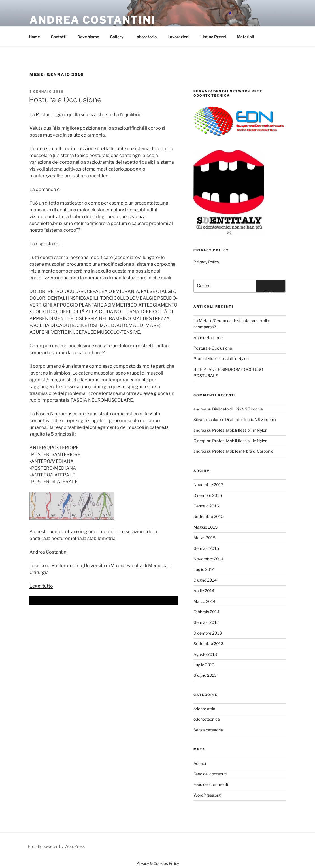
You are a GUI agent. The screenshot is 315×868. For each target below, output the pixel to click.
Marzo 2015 (205, 538)
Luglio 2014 (204, 569)
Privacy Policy (206, 262)
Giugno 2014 (205, 580)
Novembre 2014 (208, 559)
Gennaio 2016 (206, 506)
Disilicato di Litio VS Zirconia (238, 409)
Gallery (117, 37)
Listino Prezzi (213, 37)
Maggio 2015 (206, 527)
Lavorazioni (178, 37)
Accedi (200, 763)
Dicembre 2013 (208, 633)
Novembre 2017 (208, 485)
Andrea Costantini (92, 20)
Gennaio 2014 (206, 622)
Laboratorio (145, 37)
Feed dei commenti (211, 784)
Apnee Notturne (208, 338)
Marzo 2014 (205, 601)
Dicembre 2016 (208, 495)
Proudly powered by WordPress (56, 846)
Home (34, 37)
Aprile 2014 (204, 591)
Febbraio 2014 (207, 612)
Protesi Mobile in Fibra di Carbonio (243, 451)
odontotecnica (207, 719)
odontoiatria (204, 709)
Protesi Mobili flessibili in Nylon (221, 359)
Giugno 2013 (205, 675)
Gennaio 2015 (206, 548)
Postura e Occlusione (65, 100)
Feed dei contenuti (210, 774)
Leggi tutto (41, 586)
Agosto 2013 (205, 654)
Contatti (59, 37)
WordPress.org (207, 795)
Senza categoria (208, 730)
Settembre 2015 (208, 516)
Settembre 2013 (208, 643)
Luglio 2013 (204, 665)
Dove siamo (88, 37)
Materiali (245, 37)
